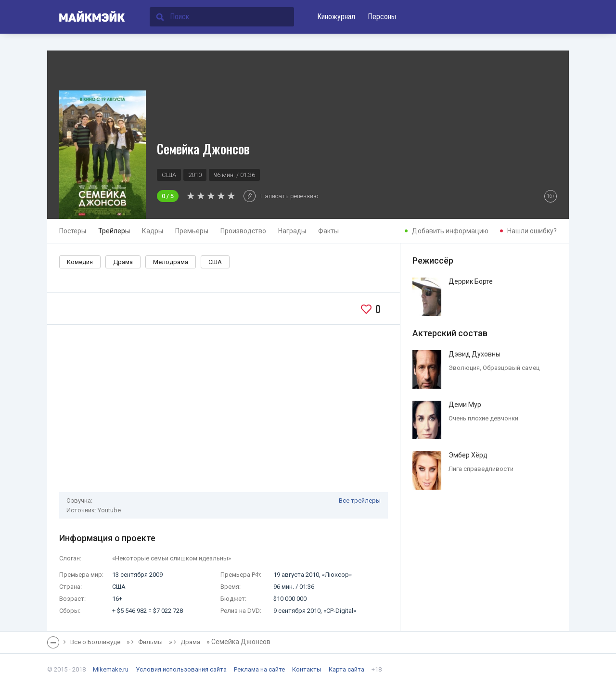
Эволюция (464, 368)
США (215, 262)
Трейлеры (114, 231)
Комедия (80, 262)
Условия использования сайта (181, 669)
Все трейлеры (360, 501)
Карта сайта (346, 669)
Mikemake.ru (111, 669)
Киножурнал (336, 17)
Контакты (307, 669)
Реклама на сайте (259, 669)
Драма (123, 262)
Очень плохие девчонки (483, 418)
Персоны (382, 17)
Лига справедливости (481, 469)
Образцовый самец (511, 368)
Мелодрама (171, 262)
